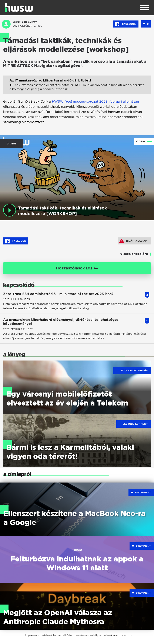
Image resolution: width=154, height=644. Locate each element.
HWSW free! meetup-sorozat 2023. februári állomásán (95, 101)
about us (127, 635)
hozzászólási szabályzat (88, 635)
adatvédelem (112, 635)
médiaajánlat (49, 635)
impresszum (32, 635)
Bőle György (29, 22)
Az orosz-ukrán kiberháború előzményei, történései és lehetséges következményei (61, 322)
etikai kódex (65, 635)
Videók (141, 141)
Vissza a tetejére (134, 254)
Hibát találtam (133, 241)
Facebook (126, 24)
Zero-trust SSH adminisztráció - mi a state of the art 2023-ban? (58, 294)
